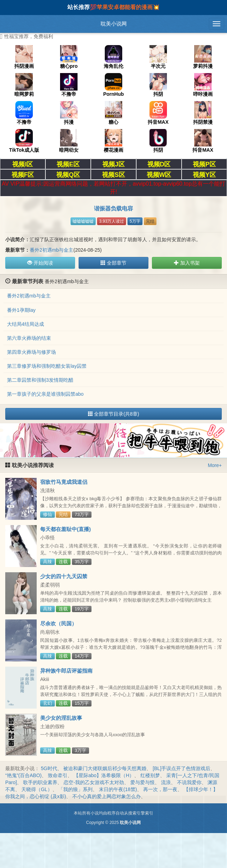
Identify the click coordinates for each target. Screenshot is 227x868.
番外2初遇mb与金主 (52, 250)
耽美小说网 (114, 24)
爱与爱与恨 (142, 782)
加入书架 (187, 263)
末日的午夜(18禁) (118, 789)
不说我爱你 (189, 782)
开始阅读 (40, 263)
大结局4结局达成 (25, 324)
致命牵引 (58, 775)
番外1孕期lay (21, 310)
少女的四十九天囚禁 (64, 576)
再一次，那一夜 (160, 789)
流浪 (166, 782)
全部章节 (113, 263)
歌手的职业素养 (40, 782)
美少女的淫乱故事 (61, 718)
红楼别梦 (150, 775)
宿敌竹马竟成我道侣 (64, 482)
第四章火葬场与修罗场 (31, 352)
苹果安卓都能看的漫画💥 (128, 7)
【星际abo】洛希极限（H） (104, 775)
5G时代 (49, 768)
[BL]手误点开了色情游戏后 (181, 768)
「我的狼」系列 (75, 789)
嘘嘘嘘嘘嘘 (83, 221)
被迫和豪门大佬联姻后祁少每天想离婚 (105, 768)
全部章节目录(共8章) (114, 414)
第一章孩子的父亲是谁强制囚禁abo (45, 394)
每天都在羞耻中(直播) (65, 529)
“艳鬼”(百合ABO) (23, 775)
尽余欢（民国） (58, 623)
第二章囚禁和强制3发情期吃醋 (40, 380)
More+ (215, 465)
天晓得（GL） (37, 789)
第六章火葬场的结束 (29, 338)
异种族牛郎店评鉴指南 (66, 671)
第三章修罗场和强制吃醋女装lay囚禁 (47, 366)
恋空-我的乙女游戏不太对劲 (94, 782)
